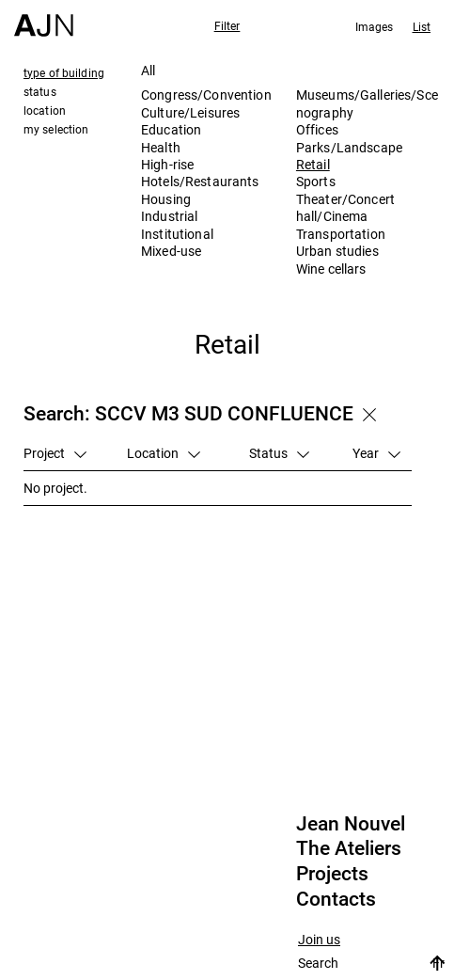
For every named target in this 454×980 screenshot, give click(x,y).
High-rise (167, 164)
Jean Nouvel (351, 824)
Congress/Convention (206, 95)
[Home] (44, 18)
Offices (317, 129)
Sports (316, 181)
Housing (166, 199)
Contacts (336, 899)
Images (375, 26)
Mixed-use (171, 251)
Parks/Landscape (349, 147)
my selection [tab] (56, 129)
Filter (227, 25)
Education (171, 129)
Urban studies (337, 251)
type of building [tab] (64, 72)
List (422, 26)
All (148, 70)
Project (55, 453)
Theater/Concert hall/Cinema (345, 207)
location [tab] (45, 110)
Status (279, 453)
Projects (332, 874)
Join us (319, 940)
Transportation (341, 234)
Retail (313, 164)
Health (161, 147)
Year (376, 453)
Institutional (177, 234)
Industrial (169, 216)
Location (164, 453)
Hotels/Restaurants (200, 181)
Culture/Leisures (190, 112)
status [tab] (40, 91)
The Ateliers (349, 848)
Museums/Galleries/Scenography (367, 103)
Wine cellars (331, 269)
